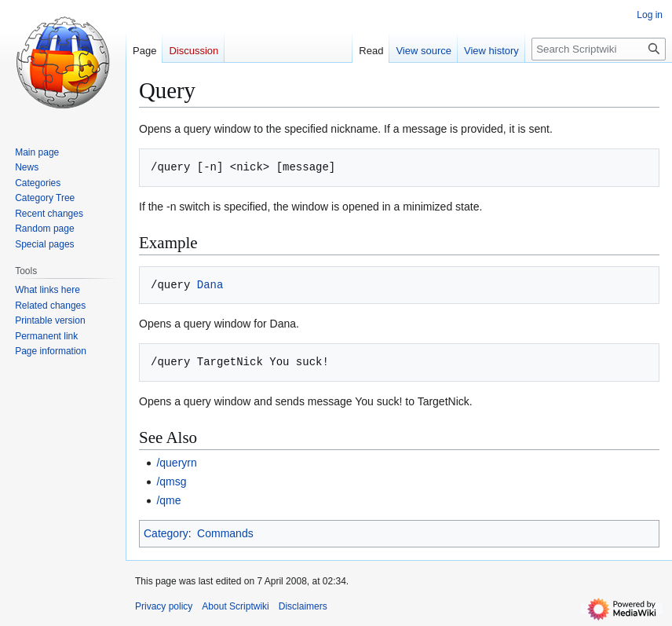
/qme (168, 500)
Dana (210, 285)
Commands (225, 533)
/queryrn (176, 463)
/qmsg (171, 481)
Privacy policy (164, 606)
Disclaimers (303, 606)
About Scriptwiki (235, 606)
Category (166, 533)
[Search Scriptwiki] (599, 49)
